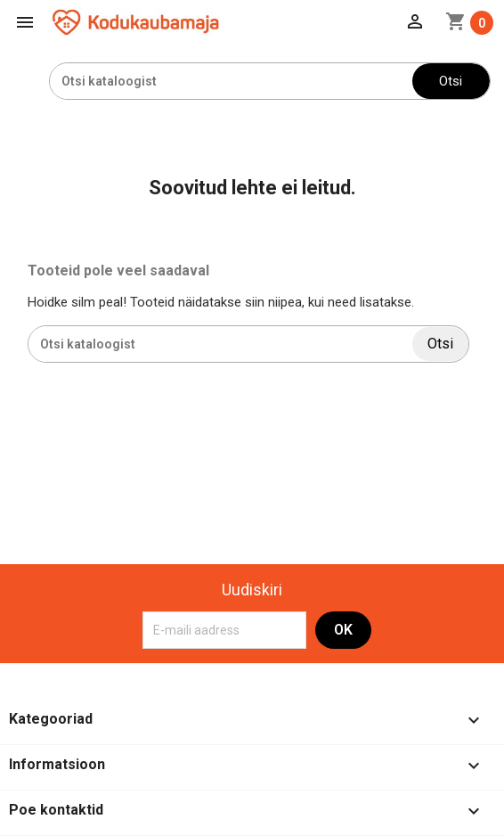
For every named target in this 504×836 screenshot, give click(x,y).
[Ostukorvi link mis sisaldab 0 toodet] (469, 23)
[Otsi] (231, 81)
